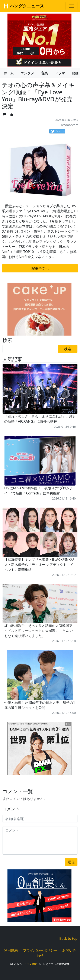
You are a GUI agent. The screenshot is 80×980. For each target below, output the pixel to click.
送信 (71, 862)
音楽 (44, 73)
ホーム (9, 73)
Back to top (68, 938)
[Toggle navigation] (71, 6)
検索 (68, 349)
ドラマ (60, 73)
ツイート (58, 131)
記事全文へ (40, 268)
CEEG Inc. (30, 964)
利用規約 (11, 950)
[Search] (29, 349)
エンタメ (27, 73)
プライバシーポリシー (40, 950)
